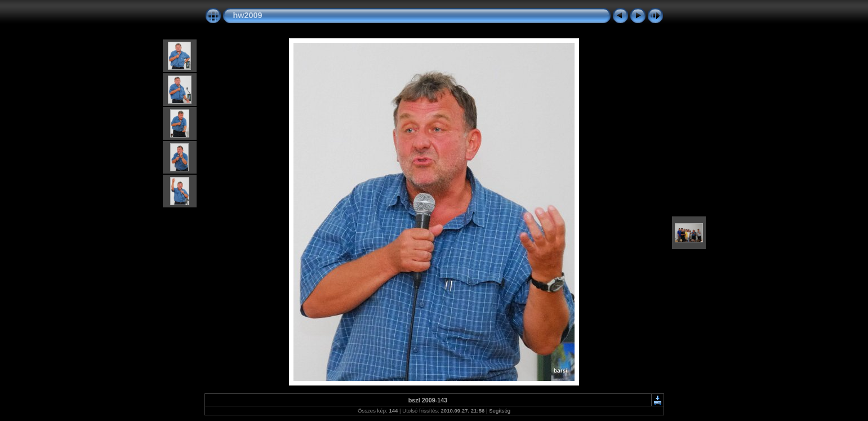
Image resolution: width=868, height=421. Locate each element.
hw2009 (248, 15)
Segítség (500, 411)
